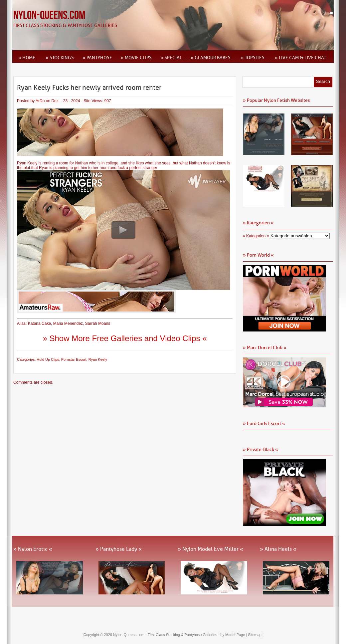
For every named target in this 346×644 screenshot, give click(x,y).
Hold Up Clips (48, 359)
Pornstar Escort (74, 359)
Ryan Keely (98, 359)
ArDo (40, 101)
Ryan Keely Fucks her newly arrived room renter (89, 88)
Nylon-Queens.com (49, 15)
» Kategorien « (256, 236)
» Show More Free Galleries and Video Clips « (125, 338)
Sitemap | (256, 635)
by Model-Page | (234, 635)
